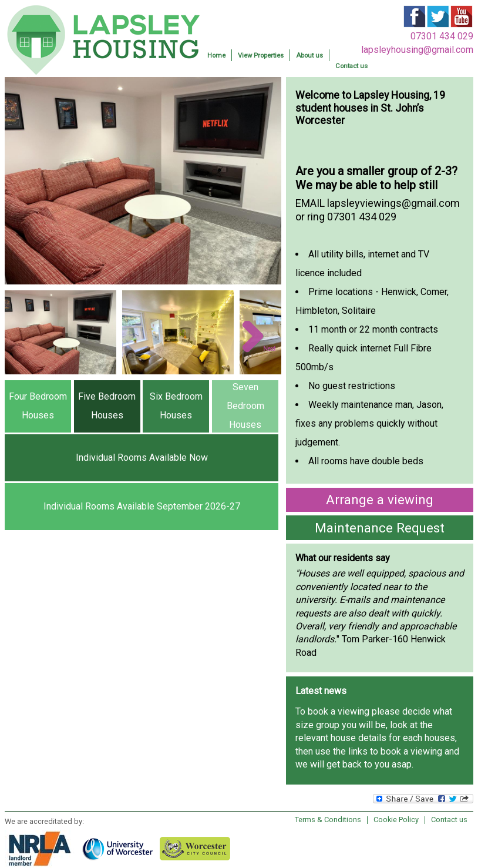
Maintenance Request (380, 528)
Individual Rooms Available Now (142, 458)
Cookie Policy (396, 820)
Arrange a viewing (380, 500)
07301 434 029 (442, 36)
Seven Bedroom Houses (245, 406)
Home (216, 56)
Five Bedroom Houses (107, 406)
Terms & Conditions (328, 820)
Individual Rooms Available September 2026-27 (142, 506)
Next (269, 349)
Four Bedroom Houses (38, 406)
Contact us (351, 66)
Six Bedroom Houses (176, 406)
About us (309, 56)
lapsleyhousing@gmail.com (417, 50)
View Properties (261, 56)
